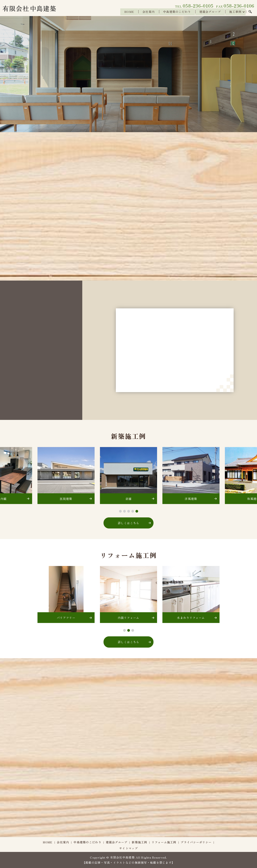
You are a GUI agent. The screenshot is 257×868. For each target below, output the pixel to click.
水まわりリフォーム (191, 618)
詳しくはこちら (129, 523)
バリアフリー (66, 618)
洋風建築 (191, 499)
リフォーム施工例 (164, 842)
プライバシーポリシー (196, 842)
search (250, 12)
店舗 (129, 499)
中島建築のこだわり (176, 12)
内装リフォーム (129, 618)
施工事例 (235, 12)
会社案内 (147, 12)
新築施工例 (139, 842)
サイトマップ (128, 848)
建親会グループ (209, 12)
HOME (127, 12)
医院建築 (66, 499)
